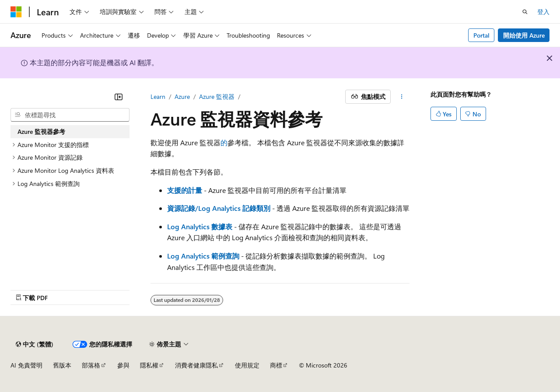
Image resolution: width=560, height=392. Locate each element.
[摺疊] (119, 97)
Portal (481, 35)
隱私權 (149, 365)
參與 (123, 365)
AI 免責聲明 (26, 365)
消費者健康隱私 (196, 365)
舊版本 (62, 365)
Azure (182, 96)
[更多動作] (402, 97)
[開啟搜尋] (525, 12)
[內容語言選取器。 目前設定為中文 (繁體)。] (35, 344)
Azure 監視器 (217, 96)
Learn (158, 96)
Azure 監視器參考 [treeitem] (41, 131)
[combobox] (70, 115)
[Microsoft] (16, 12)
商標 (276, 365)
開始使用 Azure (524, 35)
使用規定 (247, 365)
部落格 (91, 365)
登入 (543, 12)
